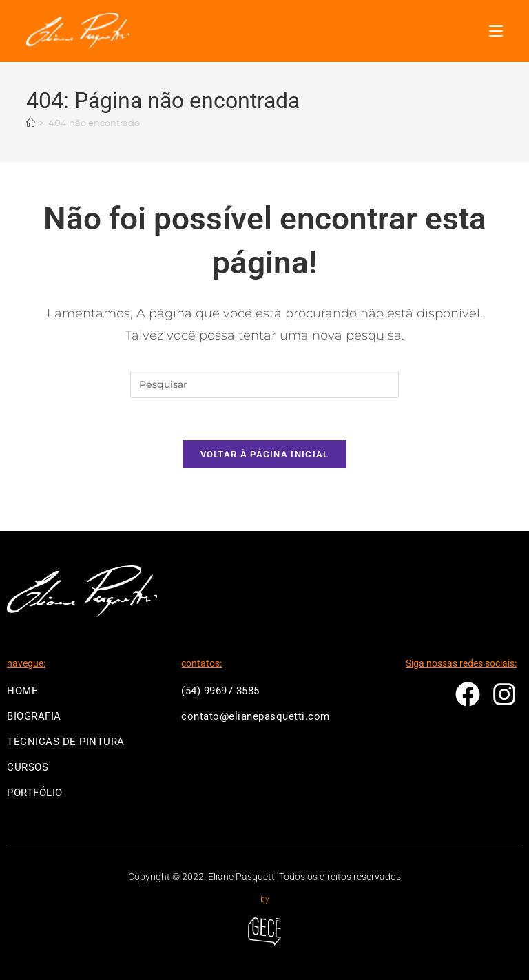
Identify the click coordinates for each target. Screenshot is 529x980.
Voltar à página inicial (265, 454)
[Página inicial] (31, 123)
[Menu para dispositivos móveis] (496, 31)
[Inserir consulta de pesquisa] (264, 384)
